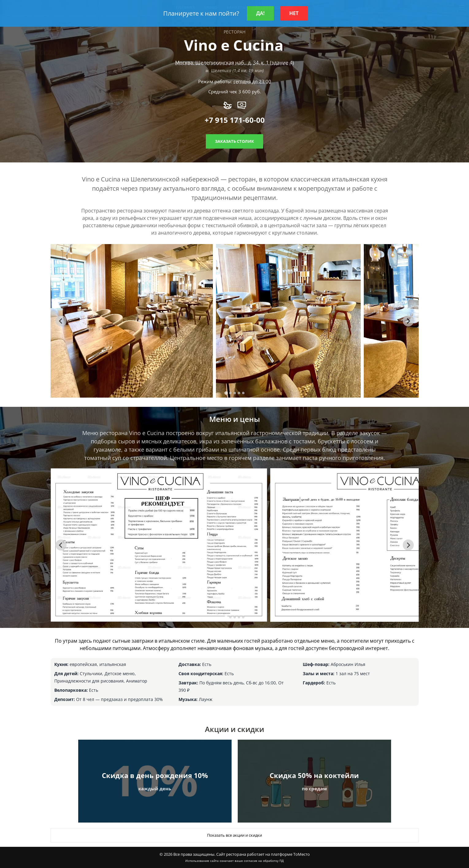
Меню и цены (235, 419)
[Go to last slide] (61, 321)
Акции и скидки (235, 729)
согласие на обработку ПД (264, 861)
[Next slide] (408, 321)
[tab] (226, 393)
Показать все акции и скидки (235, 835)
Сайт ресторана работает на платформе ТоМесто (263, 854)
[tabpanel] (132, 321)
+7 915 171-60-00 (235, 120)
